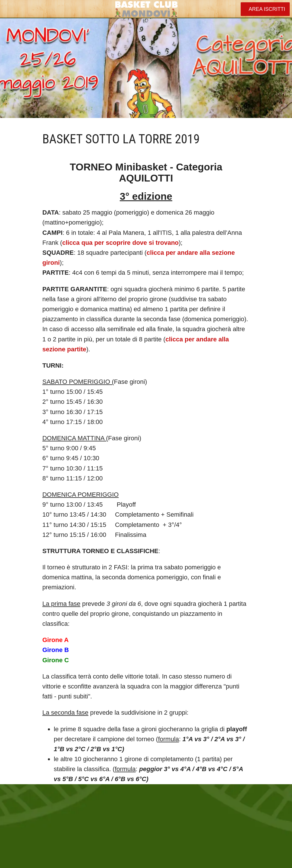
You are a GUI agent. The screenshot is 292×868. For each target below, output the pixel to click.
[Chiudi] (9, 9)
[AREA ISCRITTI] (265, 9)
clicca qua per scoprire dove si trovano (120, 243)
